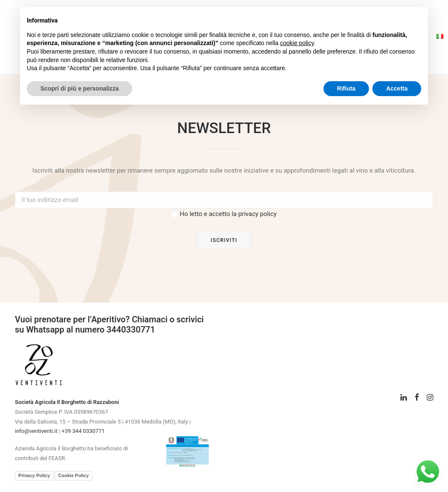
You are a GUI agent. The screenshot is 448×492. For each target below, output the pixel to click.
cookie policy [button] (297, 43)
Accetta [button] (397, 88)
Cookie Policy (74, 475)
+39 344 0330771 (83, 431)
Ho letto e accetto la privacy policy (228, 214)
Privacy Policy (34, 475)
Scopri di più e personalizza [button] (79, 88)
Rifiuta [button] (346, 88)
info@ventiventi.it (36, 431)
